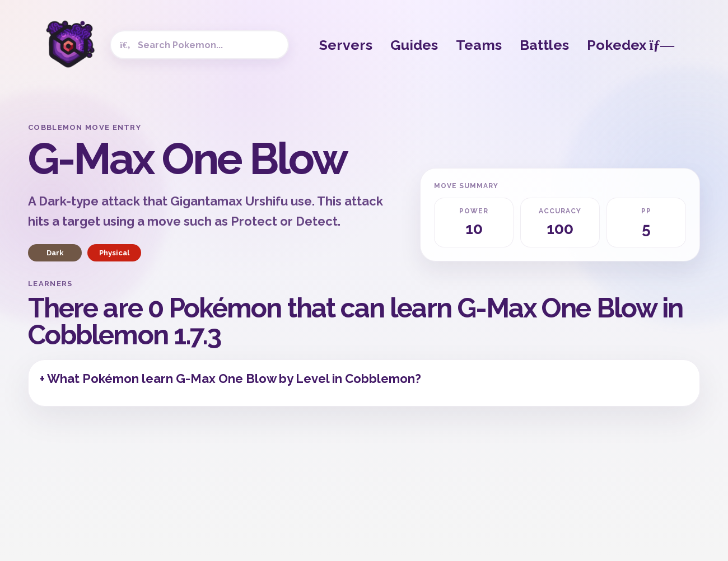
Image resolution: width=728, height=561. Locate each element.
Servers (346, 45)
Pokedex (631, 45)
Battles (544, 45)
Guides (414, 45)
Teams (479, 45)
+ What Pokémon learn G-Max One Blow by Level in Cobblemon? (230, 378)
